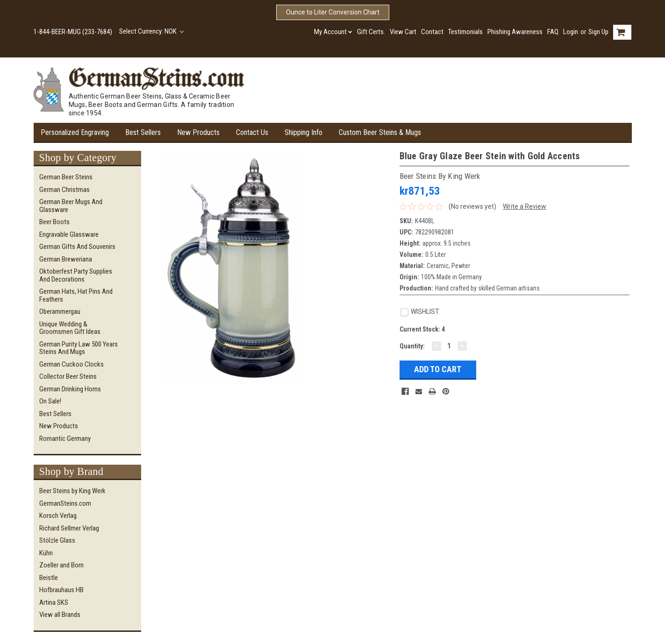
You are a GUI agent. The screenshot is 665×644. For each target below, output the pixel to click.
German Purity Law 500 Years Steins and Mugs (79, 348)
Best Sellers (143, 132)
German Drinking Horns (70, 389)
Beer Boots (54, 222)
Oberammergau (60, 311)
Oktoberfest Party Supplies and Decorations (76, 275)
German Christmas (64, 190)
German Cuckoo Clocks (72, 364)
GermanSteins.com (65, 503)
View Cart (403, 32)
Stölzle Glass (57, 540)
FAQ (553, 32)
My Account (333, 32)
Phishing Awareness (515, 32)
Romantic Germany (65, 439)
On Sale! (50, 401)
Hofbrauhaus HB (61, 590)
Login (571, 32)
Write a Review (525, 206)
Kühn (46, 553)
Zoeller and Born (61, 565)
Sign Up (598, 32)
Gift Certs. (371, 32)
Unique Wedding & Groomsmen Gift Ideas (70, 328)
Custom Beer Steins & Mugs (380, 132)
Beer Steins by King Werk (72, 491)
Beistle (49, 578)
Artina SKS (54, 602)
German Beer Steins (66, 177)
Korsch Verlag (58, 516)
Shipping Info (304, 132)
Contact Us (252, 132)
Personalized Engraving (75, 132)
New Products (198, 132)
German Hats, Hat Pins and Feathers (76, 295)
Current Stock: (422, 329)
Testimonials (465, 32)
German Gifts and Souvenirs (77, 247)
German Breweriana (66, 259)
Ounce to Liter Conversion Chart (333, 12)
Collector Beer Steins (68, 376)
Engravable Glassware (69, 234)
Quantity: (412, 346)
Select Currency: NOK (152, 31)
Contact (432, 32)
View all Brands (60, 615)
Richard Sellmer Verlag (69, 528)
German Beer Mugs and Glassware (71, 206)
